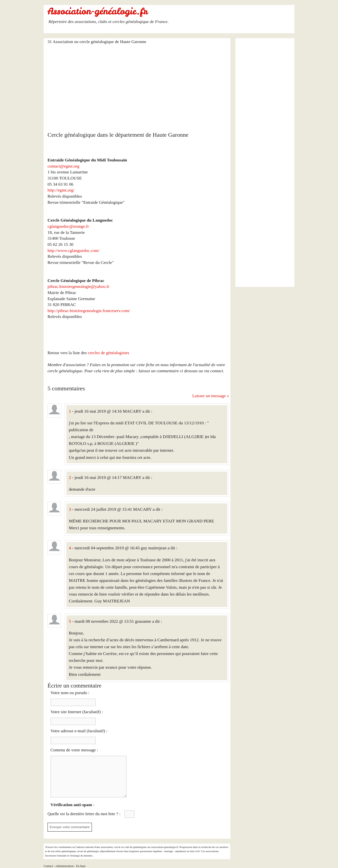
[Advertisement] (138, 85)
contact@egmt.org (63, 166)
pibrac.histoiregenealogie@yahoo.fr (78, 286)
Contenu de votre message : (74, 750)
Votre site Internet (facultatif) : (77, 712)
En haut (81, 866)
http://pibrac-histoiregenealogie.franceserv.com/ (89, 311)
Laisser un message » (211, 396)
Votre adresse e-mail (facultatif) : (79, 731)
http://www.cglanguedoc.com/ (73, 250)
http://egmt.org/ (61, 190)
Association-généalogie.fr (97, 11)
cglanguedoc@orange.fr (68, 226)
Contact (48, 866)
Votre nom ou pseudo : (70, 693)
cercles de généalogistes (109, 353)
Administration (65, 866)
